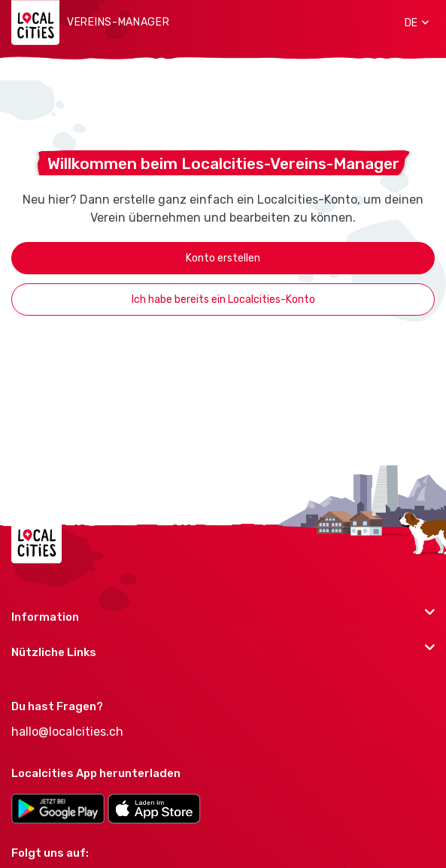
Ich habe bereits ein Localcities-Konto (223, 299)
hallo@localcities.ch (67, 732)
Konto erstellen (223, 258)
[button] (411, 23)
